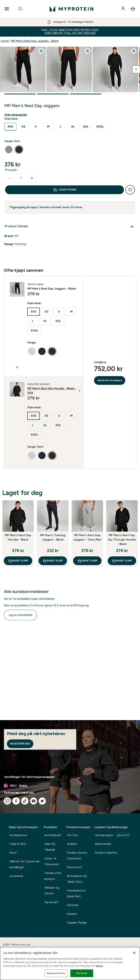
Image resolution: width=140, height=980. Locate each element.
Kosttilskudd (53, 835)
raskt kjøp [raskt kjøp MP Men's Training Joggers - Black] (53, 561)
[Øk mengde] (32, 178)
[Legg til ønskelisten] (130, 190)
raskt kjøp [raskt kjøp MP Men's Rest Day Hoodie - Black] (18, 561)
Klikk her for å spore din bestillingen (25, 864)
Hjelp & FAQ (18, 844)
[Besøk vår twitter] (42, 801)
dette (99, 966)
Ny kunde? (51, 902)
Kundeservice (18, 835)
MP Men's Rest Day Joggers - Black (35, 41)
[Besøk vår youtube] (34, 801)
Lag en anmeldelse (20, 615)
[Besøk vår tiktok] (25, 801)
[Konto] (123, 9)
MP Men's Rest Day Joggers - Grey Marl (87, 537)
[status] (21, 178)
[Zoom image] (41, 51)
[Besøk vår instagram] (7, 801)
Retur (13, 853)
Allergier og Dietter (52, 890)
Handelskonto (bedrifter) (76, 893)
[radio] (10, 127)
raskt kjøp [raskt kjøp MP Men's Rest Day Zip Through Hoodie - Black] (122, 561)
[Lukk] (134, 953)
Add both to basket (110, 380)
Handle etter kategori (53, 876)
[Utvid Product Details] (70, 227)
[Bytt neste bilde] (136, 69)
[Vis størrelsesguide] (16, 115)
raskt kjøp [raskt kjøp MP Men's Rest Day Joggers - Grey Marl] (87, 561)
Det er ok (82, 973)
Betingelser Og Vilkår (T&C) (77, 879)
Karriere (72, 914)
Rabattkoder (103, 844)
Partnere (73, 905)
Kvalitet (72, 844)
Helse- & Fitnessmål (51, 861)
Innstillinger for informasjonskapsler (30, 777)
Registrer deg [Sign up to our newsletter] (20, 744)
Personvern (75, 867)
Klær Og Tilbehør (50, 847)
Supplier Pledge (77, 923)
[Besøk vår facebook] (16, 801)
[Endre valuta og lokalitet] (70, 786)
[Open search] (20, 9)
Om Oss (72, 835)
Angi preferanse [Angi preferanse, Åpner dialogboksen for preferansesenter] (56, 973)
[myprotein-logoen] (71, 9)
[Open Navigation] (7, 9)
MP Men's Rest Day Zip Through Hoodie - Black (122, 540)
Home (5, 41)
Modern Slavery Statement (77, 856)
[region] (70, 964)
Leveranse (16, 876)
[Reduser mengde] (9, 178)
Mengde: (11, 170)
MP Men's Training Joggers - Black (53, 537)
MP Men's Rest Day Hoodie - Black (18, 537)
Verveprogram (113, 835)
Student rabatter (106, 853)
